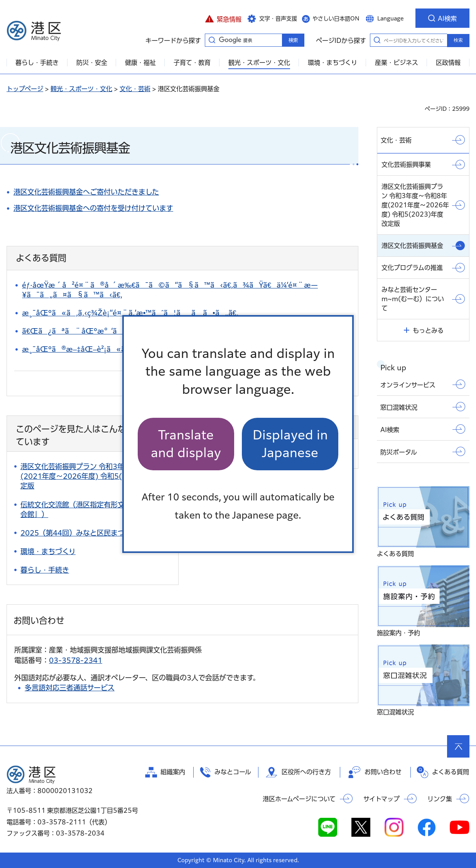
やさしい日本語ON (336, 19)
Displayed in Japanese (290, 444)
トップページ (25, 89)
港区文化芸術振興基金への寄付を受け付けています (93, 208)
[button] (223, 18)
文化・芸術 (135, 89)
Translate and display (186, 444)
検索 (458, 40)
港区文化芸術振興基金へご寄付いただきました (86, 192)
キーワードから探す (212, 40)
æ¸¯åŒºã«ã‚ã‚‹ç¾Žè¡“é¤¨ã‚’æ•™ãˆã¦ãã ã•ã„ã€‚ (130, 313)
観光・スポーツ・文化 (81, 89)
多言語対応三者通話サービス (70, 688)
